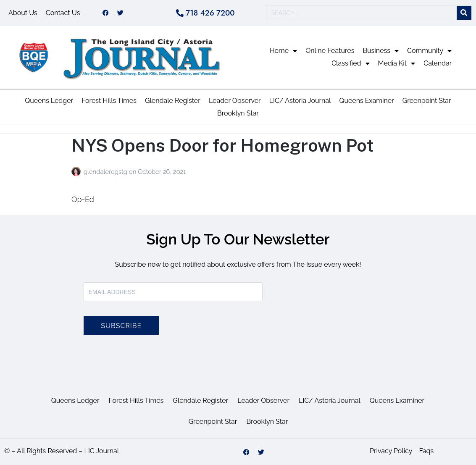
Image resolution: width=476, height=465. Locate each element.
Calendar (438, 64)
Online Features (330, 51)
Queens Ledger (49, 101)
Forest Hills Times (109, 101)
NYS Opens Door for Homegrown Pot (223, 145)
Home (283, 51)
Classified (350, 64)
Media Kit (397, 64)
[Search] (464, 13)
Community (429, 51)
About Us (23, 13)
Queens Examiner (366, 101)
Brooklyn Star (238, 113)
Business (381, 51)
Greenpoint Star (427, 101)
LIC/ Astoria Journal (300, 101)
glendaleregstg (106, 172)
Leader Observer (235, 101)
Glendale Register (173, 101)
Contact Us (63, 13)
